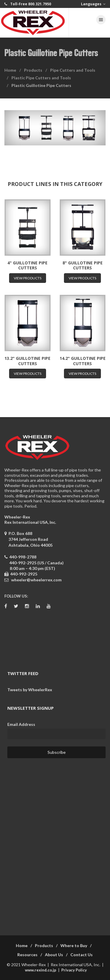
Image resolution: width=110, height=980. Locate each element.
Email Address (21, 724)
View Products (28, 278)
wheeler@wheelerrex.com (36, 580)
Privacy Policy (74, 970)
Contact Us (82, 955)
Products (33, 70)
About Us (54, 955)
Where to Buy (74, 945)
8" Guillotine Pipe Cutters (83, 265)
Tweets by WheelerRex (30, 690)
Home (10, 70)
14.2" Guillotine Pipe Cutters (83, 361)
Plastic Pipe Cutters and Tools (41, 78)
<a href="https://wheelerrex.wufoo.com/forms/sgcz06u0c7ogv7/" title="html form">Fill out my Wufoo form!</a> (55, 843)
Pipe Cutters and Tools (73, 70)
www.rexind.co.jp (41, 970)
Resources (27, 955)
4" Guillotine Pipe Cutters (27, 265)
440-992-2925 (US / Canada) (37, 563)
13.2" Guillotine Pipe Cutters (27, 361)
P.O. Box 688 (28, 539)
